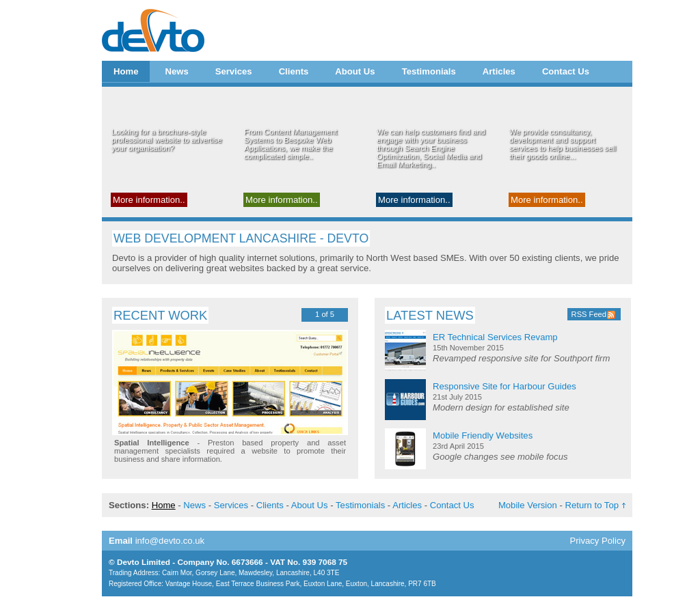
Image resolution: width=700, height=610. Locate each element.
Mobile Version (528, 505)
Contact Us (566, 71)
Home (126, 71)
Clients (294, 71)
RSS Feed (589, 314)
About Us (355, 71)
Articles (499, 71)
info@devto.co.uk (170, 541)
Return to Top (592, 505)
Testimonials (429, 71)
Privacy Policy (597, 541)
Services (234, 71)
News (176, 71)
